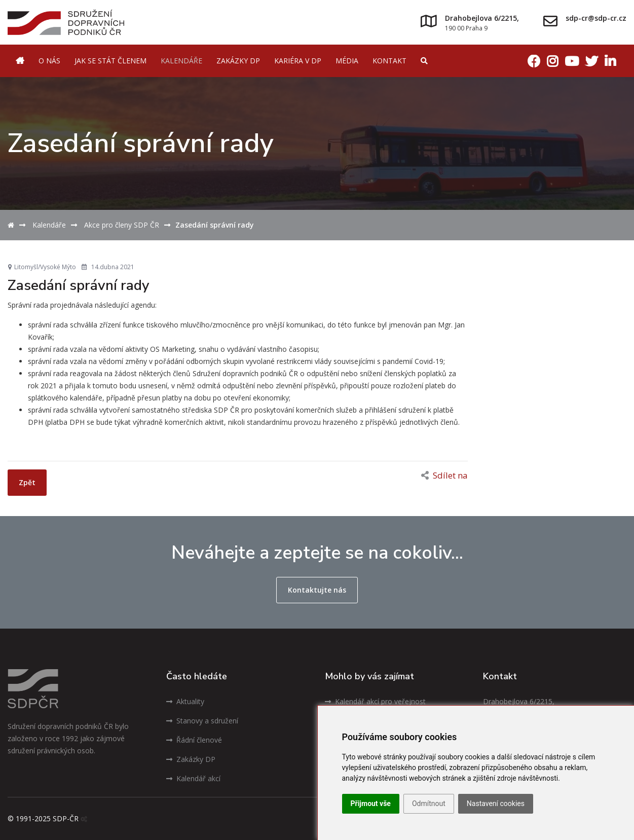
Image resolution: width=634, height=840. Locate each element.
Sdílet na (444, 475)
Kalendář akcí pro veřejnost (375, 701)
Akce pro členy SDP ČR (122, 225)
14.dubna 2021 (108, 267)
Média (347, 61)
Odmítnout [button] (429, 804)
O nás (49, 61)
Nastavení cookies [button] (496, 804)
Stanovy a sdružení (202, 721)
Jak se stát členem (110, 61)
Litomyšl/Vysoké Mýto (42, 267)
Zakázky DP (238, 61)
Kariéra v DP (298, 61)
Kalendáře (181, 61)
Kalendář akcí (193, 778)
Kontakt (389, 61)
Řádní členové (194, 740)
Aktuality (185, 701)
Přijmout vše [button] (371, 804)
